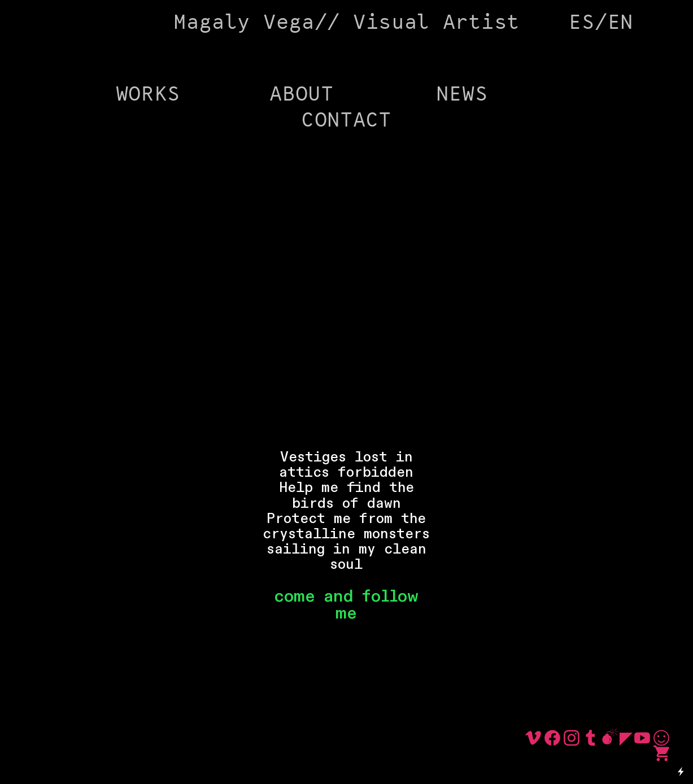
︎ (661, 739)
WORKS (148, 95)
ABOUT (302, 95)
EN (620, 23)
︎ (591, 739)
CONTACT (346, 121)
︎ (642, 739)
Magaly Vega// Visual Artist (346, 23)
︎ (661, 754)
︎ (610, 739)
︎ (626, 739)
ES (581, 23)
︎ (533, 739)
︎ (552, 739)
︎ (572, 739)
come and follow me (346, 605)
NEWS (462, 95)
